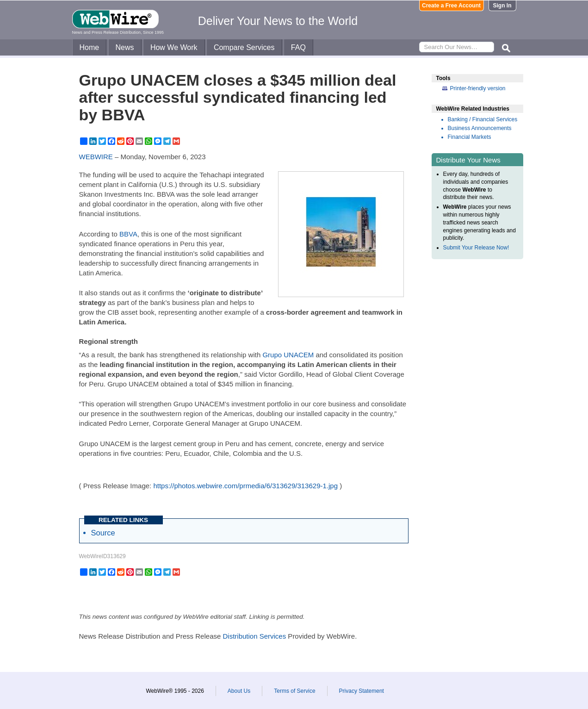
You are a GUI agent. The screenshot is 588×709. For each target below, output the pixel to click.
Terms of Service (294, 691)
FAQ (298, 47)
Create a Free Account (451, 6)
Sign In (502, 6)
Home (90, 47)
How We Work (174, 47)
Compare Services (244, 47)
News (125, 47)
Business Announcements (480, 128)
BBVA (128, 234)
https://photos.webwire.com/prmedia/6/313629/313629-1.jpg (245, 486)
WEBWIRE (96, 157)
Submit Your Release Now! (476, 248)
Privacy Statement (362, 691)
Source (103, 533)
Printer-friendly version (478, 88)
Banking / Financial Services (483, 119)
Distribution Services (254, 636)
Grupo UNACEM (288, 355)
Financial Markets (470, 137)
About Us (239, 691)
